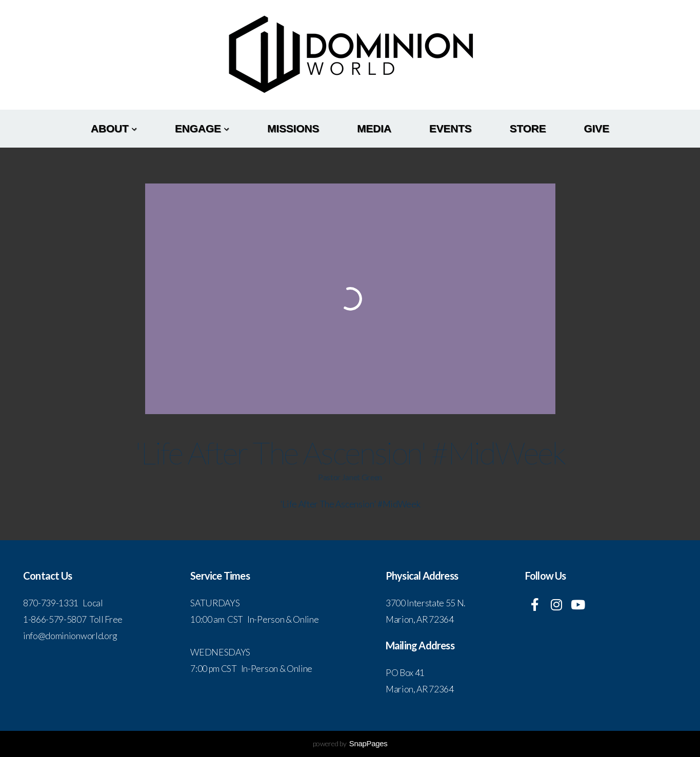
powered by (350, 743)
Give (597, 128)
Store (528, 128)
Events (451, 128)
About (114, 128)
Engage (202, 128)
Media (374, 128)
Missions (293, 128)
